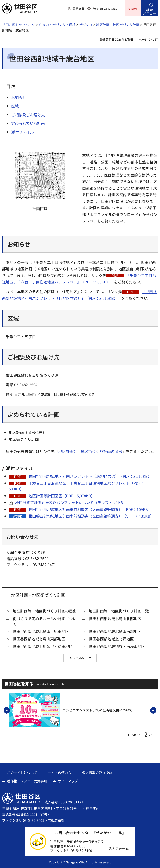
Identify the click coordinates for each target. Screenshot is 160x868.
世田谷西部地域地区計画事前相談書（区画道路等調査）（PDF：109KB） (90, 509)
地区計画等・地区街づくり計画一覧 (119, 610)
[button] (76, 9)
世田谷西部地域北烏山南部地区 (115, 631)
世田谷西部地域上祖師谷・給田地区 (43, 646)
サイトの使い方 (60, 772)
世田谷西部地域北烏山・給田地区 (41, 631)
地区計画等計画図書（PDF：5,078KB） (62, 495)
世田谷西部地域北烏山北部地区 (115, 618)
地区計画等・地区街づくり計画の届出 (90, 451)
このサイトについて (22, 772)
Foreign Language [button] (105, 8)
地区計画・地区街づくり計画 (118, 24)
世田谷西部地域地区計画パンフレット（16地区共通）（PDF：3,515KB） (90, 475)
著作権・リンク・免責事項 (27, 780)
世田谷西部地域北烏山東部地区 (39, 638)
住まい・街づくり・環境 (57, 24)
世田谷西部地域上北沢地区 (111, 638)
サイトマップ (68, 780)
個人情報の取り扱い (97, 772)
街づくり (86, 24)
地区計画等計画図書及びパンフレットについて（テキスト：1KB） (71, 502)
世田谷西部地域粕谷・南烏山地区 (117, 646)
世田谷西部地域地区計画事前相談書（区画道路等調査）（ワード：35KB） (91, 515)
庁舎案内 (93, 808)
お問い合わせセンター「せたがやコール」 (90, 832)
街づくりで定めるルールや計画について (45, 621)
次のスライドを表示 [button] (156, 710)
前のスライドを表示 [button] (10, 710)
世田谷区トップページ (19, 24)
